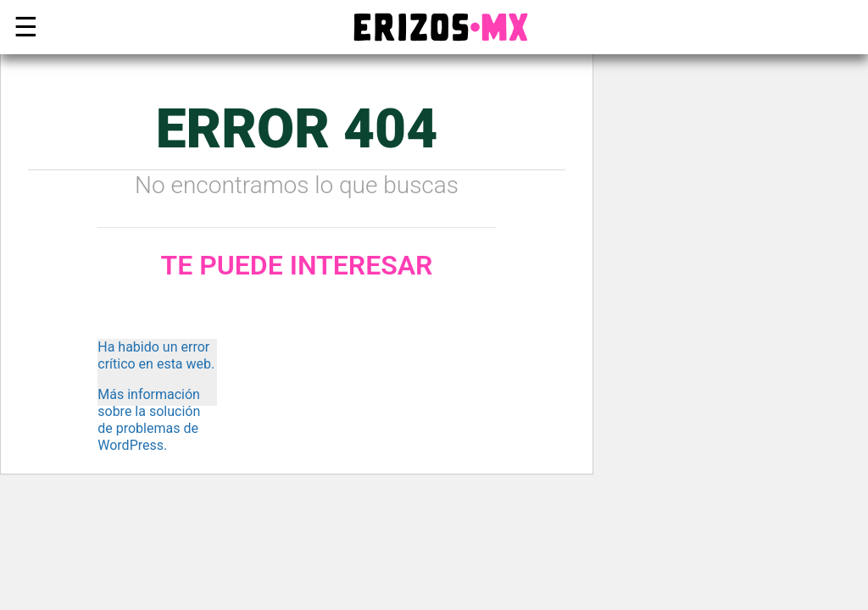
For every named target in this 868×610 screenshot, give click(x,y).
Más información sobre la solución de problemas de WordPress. (149, 420)
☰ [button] (22, 27)
